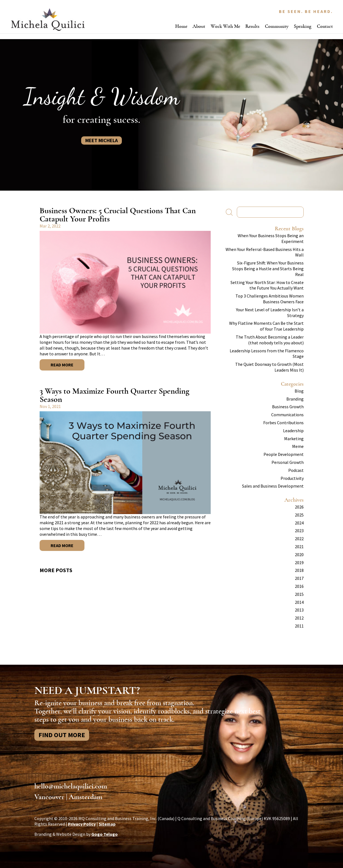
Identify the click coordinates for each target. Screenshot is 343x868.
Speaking (303, 26)
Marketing (294, 439)
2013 (299, 610)
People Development (284, 454)
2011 (299, 626)
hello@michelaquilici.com (71, 786)
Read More (62, 365)
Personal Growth (288, 462)
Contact (325, 26)
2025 (299, 515)
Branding (295, 399)
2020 (299, 555)
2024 (299, 523)
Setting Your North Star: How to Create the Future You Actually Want (267, 285)
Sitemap (107, 824)
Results (252, 26)
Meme (298, 446)
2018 (299, 570)
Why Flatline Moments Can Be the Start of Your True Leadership (266, 326)
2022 (299, 539)
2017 (299, 578)
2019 (299, 563)
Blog (299, 391)
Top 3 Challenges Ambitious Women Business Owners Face (270, 299)
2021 (299, 547)
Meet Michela (101, 140)
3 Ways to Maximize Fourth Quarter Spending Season (115, 395)
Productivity (292, 478)
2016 (299, 586)
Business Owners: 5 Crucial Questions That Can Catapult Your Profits (118, 215)
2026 (299, 507)
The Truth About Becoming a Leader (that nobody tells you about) (270, 340)
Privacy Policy (82, 824)
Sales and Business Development (273, 486)
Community (277, 26)
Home (181, 26)
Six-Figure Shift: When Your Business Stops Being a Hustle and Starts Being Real (268, 269)
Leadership (293, 431)
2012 (299, 618)
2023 (299, 531)
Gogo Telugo (105, 834)
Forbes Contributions (283, 423)
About (199, 26)
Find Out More (62, 735)
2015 (299, 594)
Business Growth (288, 407)
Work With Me (225, 26)
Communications (287, 415)
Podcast (296, 470)
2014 (299, 602)
